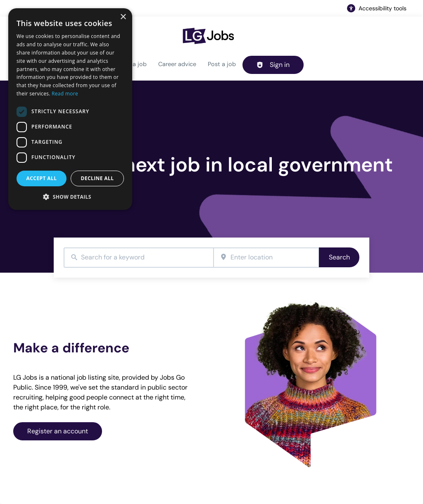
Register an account (58, 431)
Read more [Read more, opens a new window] (65, 94)
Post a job (222, 64)
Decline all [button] (97, 178)
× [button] (123, 17)
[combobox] (139, 258)
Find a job (133, 64)
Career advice (177, 64)
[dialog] (70, 109)
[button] (70, 197)
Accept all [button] (42, 178)
